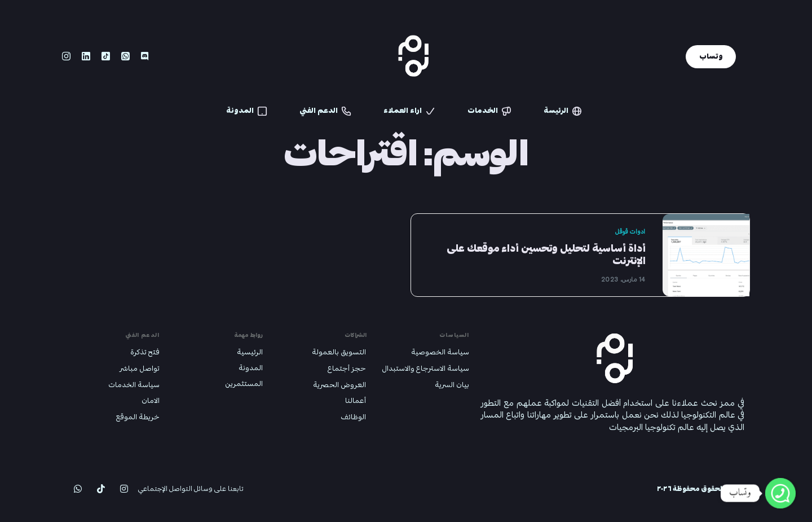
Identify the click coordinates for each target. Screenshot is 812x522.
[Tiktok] (106, 56)
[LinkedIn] (86, 56)
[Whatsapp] (125, 56)
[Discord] (145, 56)
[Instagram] (66, 56)
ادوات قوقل (630, 232)
